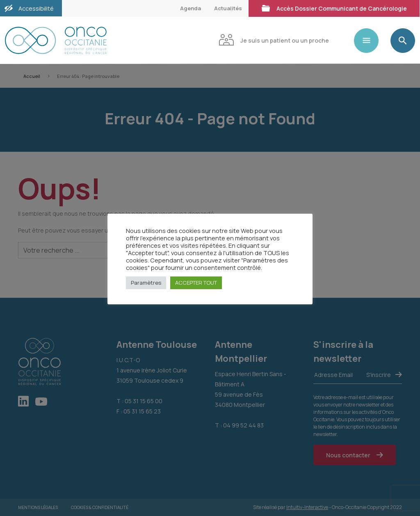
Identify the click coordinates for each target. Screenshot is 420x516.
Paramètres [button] (146, 283)
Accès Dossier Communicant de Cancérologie (334, 8)
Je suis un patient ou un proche (274, 40)
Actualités (228, 8)
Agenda (191, 8)
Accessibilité (36, 8)
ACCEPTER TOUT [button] (196, 283)
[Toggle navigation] (370, 41)
